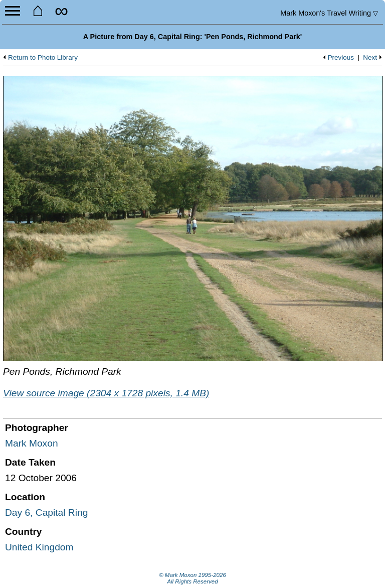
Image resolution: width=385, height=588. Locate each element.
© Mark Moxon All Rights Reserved (192, 578)
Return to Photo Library (43, 58)
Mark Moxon (32, 443)
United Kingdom (39, 547)
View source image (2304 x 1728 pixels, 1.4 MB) (106, 393)
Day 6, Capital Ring (46, 512)
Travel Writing (329, 13)
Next (370, 58)
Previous (341, 58)
